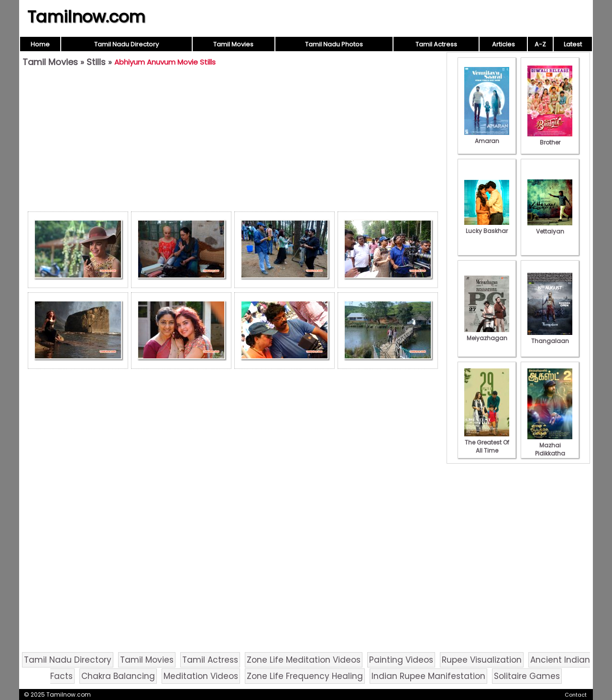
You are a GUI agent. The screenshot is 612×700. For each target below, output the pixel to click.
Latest (573, 44)
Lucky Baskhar (487, 227)
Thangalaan (550, 337)
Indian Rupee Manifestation (428, 676)
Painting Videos (401, 660)
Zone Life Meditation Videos (304, 660)
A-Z (540, 44)
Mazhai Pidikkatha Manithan (550, 449)
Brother (550, 138)
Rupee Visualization (482, 660)
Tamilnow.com (86, 17)
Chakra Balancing (118, 676)
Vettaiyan (550, 227)
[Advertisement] (233, 142)
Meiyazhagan (487, 334)
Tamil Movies (233, 44)
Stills (96, 62)
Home (40, 44)
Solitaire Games (527, 676)
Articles (503, 44)
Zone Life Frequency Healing (305, 676)
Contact (576, 695)
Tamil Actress (436, 44)
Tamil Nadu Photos (334, 44)
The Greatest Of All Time (487, 442)
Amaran (487, 137)
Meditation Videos (201, 676)
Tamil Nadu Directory (126, 44)
